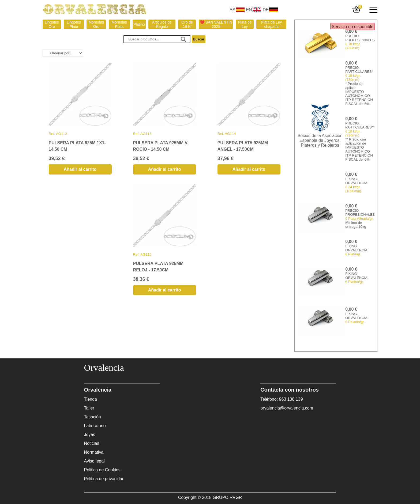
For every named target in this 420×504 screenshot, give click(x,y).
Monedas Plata (119, 24)
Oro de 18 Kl (187, 24)
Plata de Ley (245, 24)
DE (266, 10)
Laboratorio (95, 426)
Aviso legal (94, 461)
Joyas (90, 435)
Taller (89, 408)
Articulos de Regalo (162, 24)
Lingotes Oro (52, 24)
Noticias (92, 443)
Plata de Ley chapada (271, 24)
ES (232, 10)
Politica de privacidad (104, 479)
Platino (139, 24)
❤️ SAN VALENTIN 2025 (216, 24)
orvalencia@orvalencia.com (287, 408)
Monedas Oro (96, 24)
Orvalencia (104, 368)
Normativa (94, 452)
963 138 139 (291, 399)
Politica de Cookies (102, 470)
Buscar (199, 39)
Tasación (93, 417)
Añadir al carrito (80, 169)
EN (249, 10)
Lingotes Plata (74, 24)
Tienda (91, 399)
